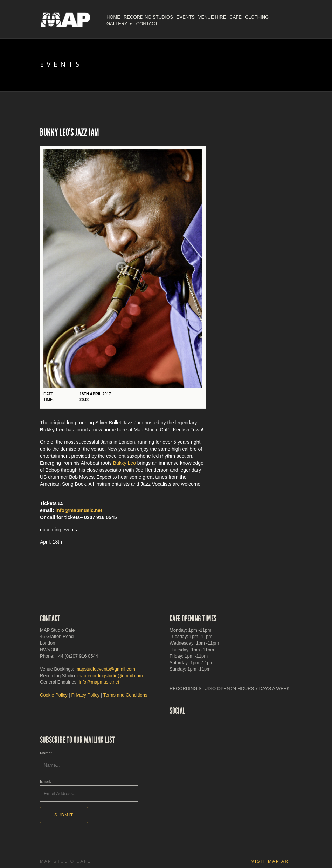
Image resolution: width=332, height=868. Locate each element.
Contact (147, 24)
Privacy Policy (85, 695)
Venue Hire (212, 17)
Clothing (257, 17)
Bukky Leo (124, 463)
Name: (46, 753)
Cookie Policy (54, 695)
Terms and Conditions (125, 695)
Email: (46, 781)
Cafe (236, 17)
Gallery (117, 24)
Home (113, 17)
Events (186, 17)
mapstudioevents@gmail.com (105, 669)
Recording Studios (148, 17)
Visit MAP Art (272, 861)
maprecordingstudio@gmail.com (110, 676)
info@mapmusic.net (79, 510)
